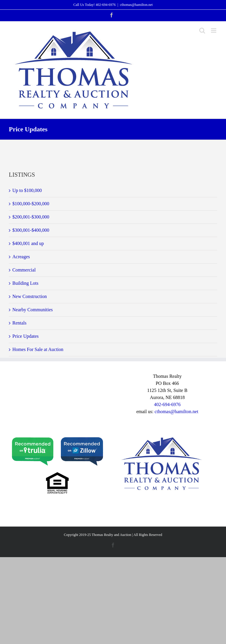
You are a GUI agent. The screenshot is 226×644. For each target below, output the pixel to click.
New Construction (30, 296)
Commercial (24, 270)
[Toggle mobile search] (202, 30)
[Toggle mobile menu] (214, 30)
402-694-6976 (106, 5)
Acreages (21, 257)
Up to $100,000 (27, 190)
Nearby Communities (33, 310)
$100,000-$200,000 (31, 204)
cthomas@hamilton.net (136, 5)
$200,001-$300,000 (31, 217)
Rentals (19, 323)
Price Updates (25, 336)
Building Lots (25, 283)
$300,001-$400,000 (31, 230)
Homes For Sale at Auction (38, 349)
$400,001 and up (28, 243)
